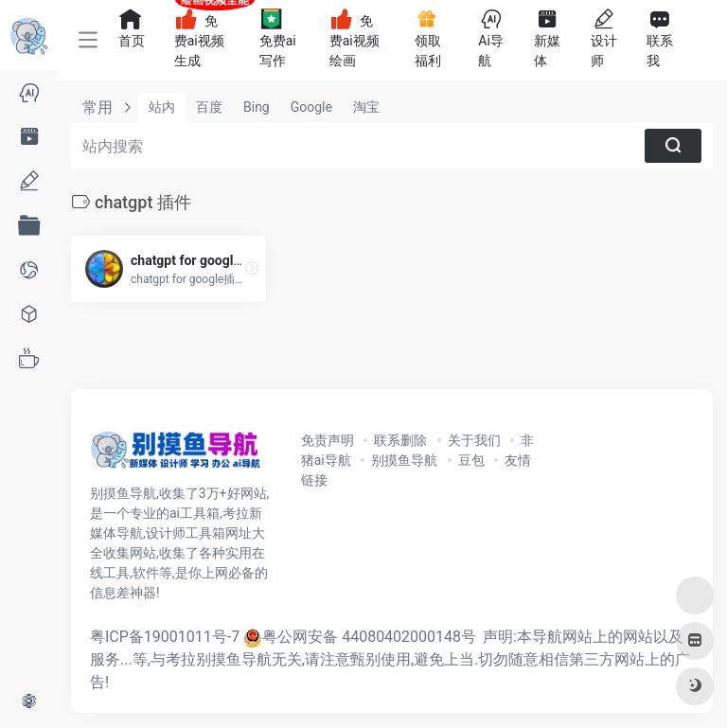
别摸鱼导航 (404, 460)
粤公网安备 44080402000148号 (369, 637)
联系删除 (400, 440)
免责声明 (328, 440)
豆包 (471, 460)
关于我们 (474, 440)
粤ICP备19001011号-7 (165, 637)
